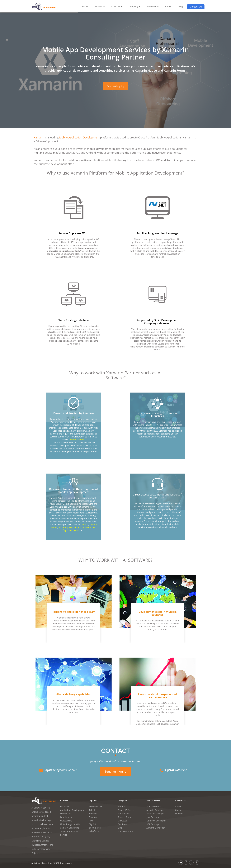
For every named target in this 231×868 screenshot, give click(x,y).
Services (100, 6)
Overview (65, 807)
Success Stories (125, 817)
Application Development (72, 810)
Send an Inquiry (116, 86)
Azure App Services (68, 527)
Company (135, 6)
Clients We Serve (126, 810)
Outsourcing (66, 821)
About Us (122, 807)
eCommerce (95, 828)
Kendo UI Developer (156, 821)
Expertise (117, 6)
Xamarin (39, 137)
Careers (179, 807)
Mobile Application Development (79, 137)
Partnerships (124, 814)
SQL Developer (154, 824)
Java (91, 821)
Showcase (153, 6)
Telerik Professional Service (70, 833)
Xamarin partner (76, 440)
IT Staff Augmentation (71, 824)
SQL (80, 527)
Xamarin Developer (156, 828)
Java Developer (154, 817)
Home (85, 6)
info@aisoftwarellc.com (58, 770)
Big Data (93, 824)
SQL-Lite (87, 527)
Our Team (122, 824)
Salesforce (94, 831)
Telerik (92, 810)
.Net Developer (154, 807)
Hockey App (74, 530)
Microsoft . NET (96, 807)
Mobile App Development (67, 815)
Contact (179, 810)
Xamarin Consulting (70, 828)
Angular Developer (155, 814)
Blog (181, 6)
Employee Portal (126, 831)
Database (94, 817)
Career (169, 6)
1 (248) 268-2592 (173, 770)
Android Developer (155, 810)
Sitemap (179, 814)
